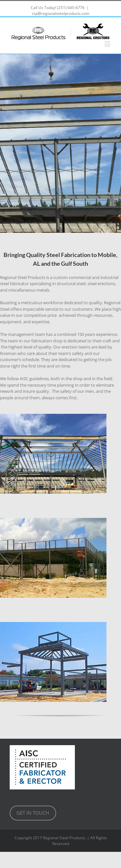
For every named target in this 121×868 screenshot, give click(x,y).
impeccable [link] (34, 309)
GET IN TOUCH (33, 813)
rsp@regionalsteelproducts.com (61, 13)
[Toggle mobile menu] (108, 44)
